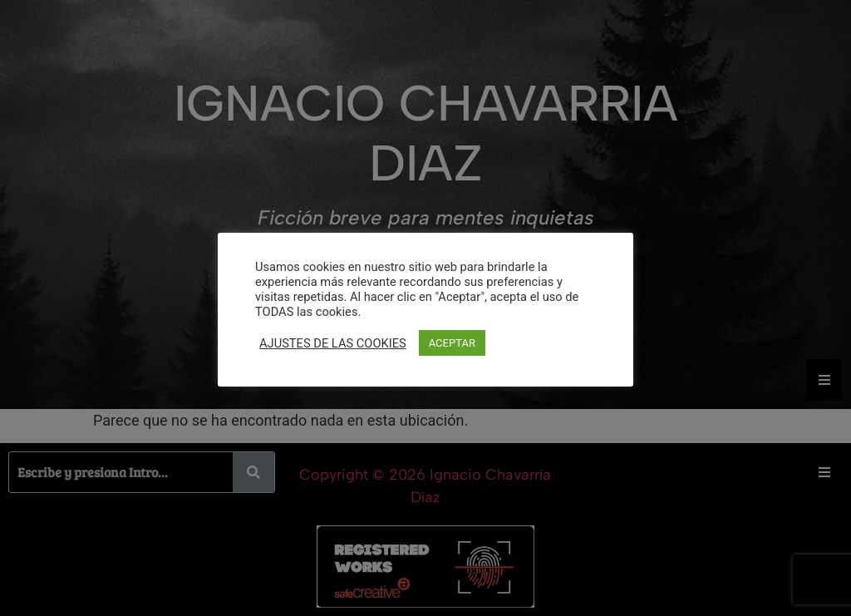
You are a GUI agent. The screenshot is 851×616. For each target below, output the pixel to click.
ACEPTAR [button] (452, 343)
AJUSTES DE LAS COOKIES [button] (333, 343)
